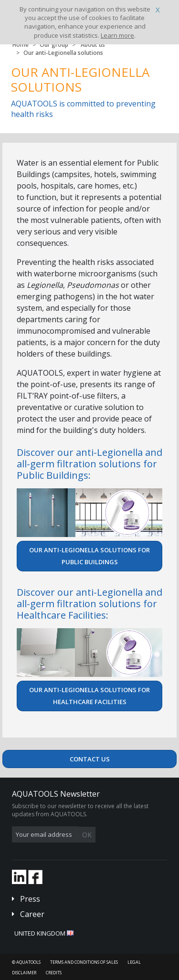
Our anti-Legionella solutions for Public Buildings (89, 556)
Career (32, 914)
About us (93, 45)
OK (87, 835)
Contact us (90, 759)
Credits (54, 973)
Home (21, 45)
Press (30, 899)
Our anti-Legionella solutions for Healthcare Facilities (89, 696)
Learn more (117, 35)
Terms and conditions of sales (84, 962)
